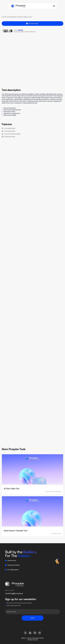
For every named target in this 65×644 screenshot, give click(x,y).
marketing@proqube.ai (14, 593)
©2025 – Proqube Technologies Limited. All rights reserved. (33, 639)
